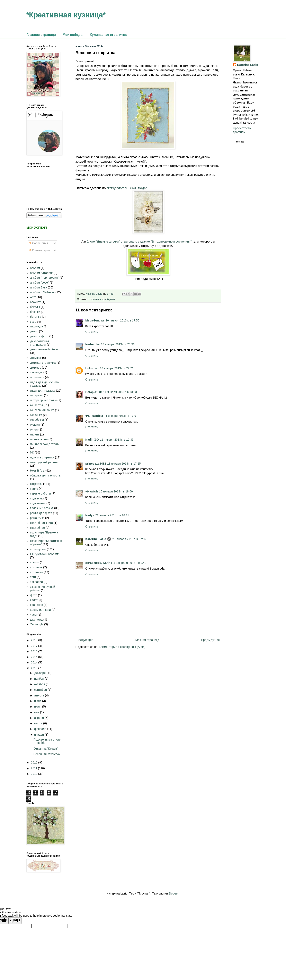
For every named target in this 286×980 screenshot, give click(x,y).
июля (38, 701)
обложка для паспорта (45, 475)
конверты (36, 405)
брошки (35, 312)
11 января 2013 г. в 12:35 (117, 440)
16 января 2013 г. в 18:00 (116, 491)
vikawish (92, 491)
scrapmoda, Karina (99, 563)
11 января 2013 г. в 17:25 (124, 464)
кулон (34, 430)
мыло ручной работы (44, 462)
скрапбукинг (108, 299)
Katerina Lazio (96, 539)
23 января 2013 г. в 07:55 (129, 539)
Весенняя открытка (47, 754)
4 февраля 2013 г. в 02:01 (131, 563)
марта (39, 723)
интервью (37, 395)
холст (34, 600)
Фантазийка (94, 416)
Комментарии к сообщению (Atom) (122, 647)
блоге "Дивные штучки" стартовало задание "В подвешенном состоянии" (139, 241)
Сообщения (38, 243)
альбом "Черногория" (44, 278)
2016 (35, 651)
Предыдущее (210, 640)
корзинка (36, 415)
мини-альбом (39, 439)
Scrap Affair (94, 392)
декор (34, 331)
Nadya (90, 515)
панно (34, 489)
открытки (93, 299)
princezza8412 (96, 464)
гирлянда (37, 326)
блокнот (35, 302)
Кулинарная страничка (108, 35)
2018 (35, 640)
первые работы (40, 493)
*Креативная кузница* (66, 15)
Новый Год (37, 471)
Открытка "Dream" (46, 749)
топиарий (36, 582)
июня (38, 707)
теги (33, 577)
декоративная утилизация (40, 343)
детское (36, 368)
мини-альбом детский (45, 444)
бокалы (35, 307)
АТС (33, 297)
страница (37, 572)
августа (40, 695)
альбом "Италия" (41, 273)
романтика (37, 518)
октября (40, 684)
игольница (37, 377)
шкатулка (36, 620)
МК (32, 452)
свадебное (37, 528)
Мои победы (73, 35)
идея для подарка (43, 391)
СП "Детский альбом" (44, 554)
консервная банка (42, 410)
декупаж (36, 358)
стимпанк (36, 567)
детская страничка (43, 363)
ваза (33, 322)
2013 (35, 668)
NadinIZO (92, 440)
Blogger (173, 893)
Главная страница (41, 35)
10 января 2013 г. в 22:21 (117, 368)
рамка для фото (41, 513)
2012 (35, 762)
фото (34, 595)
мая (37, 712)
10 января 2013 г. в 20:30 (118, 344)
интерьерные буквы (43, 400)
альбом (35, 268)
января (39, 735)
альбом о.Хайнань (42, 292)
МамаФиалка (95, 320)
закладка (36, 372)
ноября (39, 679)
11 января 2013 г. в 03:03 (120, 392)
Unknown (92, 368)
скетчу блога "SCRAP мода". (127, 188)
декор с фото (39, 336)
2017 (35, 646)
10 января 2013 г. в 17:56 (122, 320)
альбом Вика (39, 287)
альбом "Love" (39, 283)
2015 (35, 657)
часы (33, 615)
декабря (40, 673)
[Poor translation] (15, 921)
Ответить (92, 332)
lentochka (92, 344)
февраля (41, 729)
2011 (34, 768)
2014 (35, 662)
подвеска (36, 498)
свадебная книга (41, 523)
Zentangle (37, 624)
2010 (35, 774)
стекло (35, 562)
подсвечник (38, 503)
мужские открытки (42, 457)
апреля (39, 718)
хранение (37, 605)
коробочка (37, 420)
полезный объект (42, 508)
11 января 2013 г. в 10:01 (121, 416)
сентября (41, 690)
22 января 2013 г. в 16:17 (112, 515)
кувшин (35, 425)
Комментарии (40, 250)
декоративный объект (45, 349)
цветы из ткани (40, 610)
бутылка (36, 317)
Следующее (85, 640)
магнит (35, 434)
